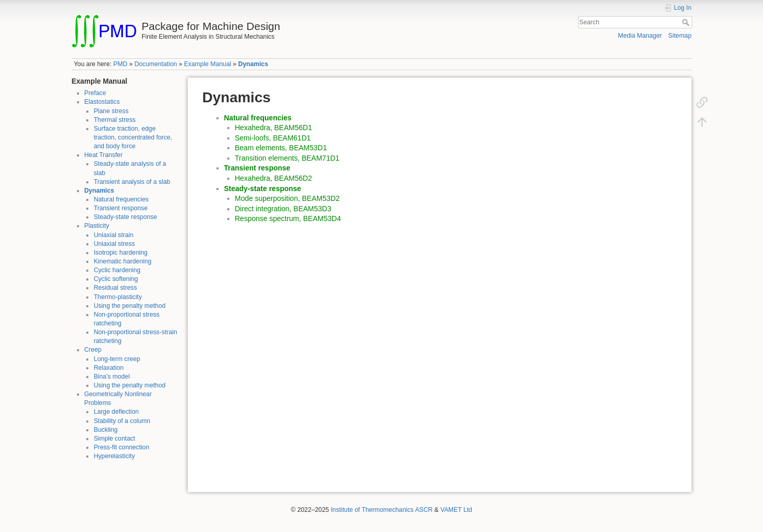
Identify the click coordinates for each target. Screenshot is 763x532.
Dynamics (253, 64)
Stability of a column (122, 421)
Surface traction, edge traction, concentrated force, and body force (133, 137)
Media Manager (640, 36)
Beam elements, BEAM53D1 (281, 148)
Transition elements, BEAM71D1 (287, 158)
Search (687, 22)
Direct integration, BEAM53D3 (283, 209)
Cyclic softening (116, 279)
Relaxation (108, 368)
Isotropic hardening (120, 253)
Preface (95, 93)
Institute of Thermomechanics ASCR (381, 510)
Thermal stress (114, 120)
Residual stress (115, 288)
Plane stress (111, 111)
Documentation (155, 64)
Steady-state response (125, 217)
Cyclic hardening (117, 270)
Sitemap (680, 36)
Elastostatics (102, 102)
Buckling (105, 430)
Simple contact (114, 439)
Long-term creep (117, 359)
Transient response (120, 208)
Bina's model (112, 377)
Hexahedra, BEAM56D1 (274, 128)
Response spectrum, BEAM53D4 (288, 218)
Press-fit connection (121, 447)
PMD (120, 64)
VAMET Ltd (456, 510)
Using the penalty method (129, 306)
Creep (93, 350)
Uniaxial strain (113, 235)
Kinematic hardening (122, 261)
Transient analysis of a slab (132, 182)
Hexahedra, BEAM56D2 (274, 178)
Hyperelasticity (114, 456)
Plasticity (97, 226)
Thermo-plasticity (118, 297)
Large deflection (116, 412)
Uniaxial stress (114, 244)
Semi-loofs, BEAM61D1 (273, 138)
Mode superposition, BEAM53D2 (287, 198)
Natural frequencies (121, 199)
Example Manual (207, 64)
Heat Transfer (103, 155)
